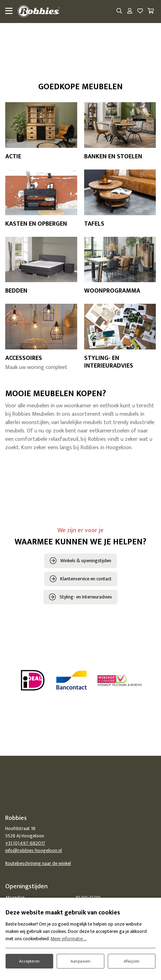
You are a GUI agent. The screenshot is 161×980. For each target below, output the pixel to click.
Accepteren (29, 961)
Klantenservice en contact (86, 579)
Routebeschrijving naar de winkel (38, 863)
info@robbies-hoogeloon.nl (34, 850)
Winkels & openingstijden (86, 561)
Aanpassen (80, 961)
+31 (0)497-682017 (25, 843)
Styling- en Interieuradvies (86, 597)
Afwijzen (132, 961)
